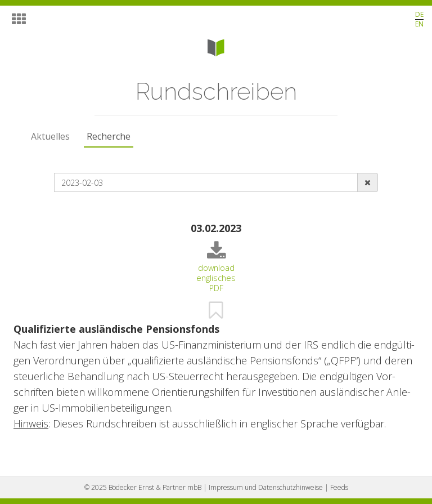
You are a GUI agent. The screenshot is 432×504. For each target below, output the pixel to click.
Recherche (109, 136)
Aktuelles (50, 136)
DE (419, 14)
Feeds (339, 487)
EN (419, 24)
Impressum (266, 487)
